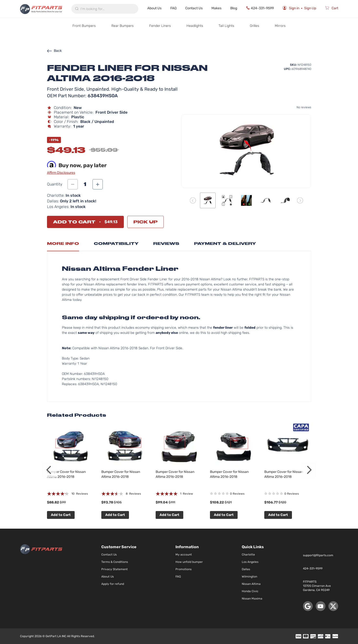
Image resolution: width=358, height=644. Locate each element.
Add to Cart (61, 515)
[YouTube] (321, 606)
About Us (154, 8)
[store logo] (41, 9)
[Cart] (332, 9)
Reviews (166, 244)
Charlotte (248, 555)
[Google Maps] (308, 606)
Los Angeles (250, 562)
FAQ (173, 8)
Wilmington (249, 577)
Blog (234, 8)
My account (184, 555)
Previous (49, 470)
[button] (193, 200)
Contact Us (194, 8)
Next (309, 470)
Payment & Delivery (225, 244)
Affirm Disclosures (61, 173)
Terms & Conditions (115, 562)
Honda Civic (250, 591)
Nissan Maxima (252, 599)
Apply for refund (113, 584)
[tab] (63, 245)
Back (54, 51)
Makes (216, 8)
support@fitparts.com (318, 555)
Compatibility (116, 244)
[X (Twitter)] (333, 606)
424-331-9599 (260, 8)
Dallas (246, 569)
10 (80, 494)
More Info (63, 244)
